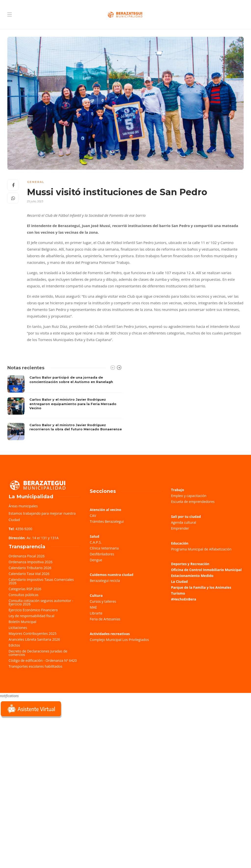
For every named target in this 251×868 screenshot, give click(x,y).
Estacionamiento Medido (192, 576)
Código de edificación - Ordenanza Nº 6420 (43, 660)
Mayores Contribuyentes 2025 (33, 633)
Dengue (96, 560)
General (36, 182)
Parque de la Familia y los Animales (201, 587)
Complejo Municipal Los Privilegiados (119, 640)
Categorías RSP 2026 (25, 589)
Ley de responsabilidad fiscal (31, 616)
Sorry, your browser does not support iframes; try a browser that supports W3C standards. (37, 754)
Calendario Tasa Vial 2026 (29, 574)
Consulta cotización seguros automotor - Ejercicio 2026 (41, 602)
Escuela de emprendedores (193, 502)
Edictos (14, 645)
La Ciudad (180, 581)
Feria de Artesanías (105, 619)
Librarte (96, 613)
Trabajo (178, 490)
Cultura (96, 595)
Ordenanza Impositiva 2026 (31, 562)
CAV (93, 516)
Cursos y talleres (103, 601)
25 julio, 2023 (35, 201)
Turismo (178, 593)
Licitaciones (18, 628)
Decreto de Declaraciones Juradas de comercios (38, 653)
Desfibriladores (102, 554)
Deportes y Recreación (190, 564)
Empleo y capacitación (189, 496)
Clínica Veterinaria (104, 548)
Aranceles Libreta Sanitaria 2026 (34, 639)
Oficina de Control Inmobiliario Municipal (206, 570)
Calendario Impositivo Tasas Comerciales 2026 (41, 581)
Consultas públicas (24, 595)
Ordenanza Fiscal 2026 (27, 556)
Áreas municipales (23, 506)
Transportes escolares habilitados (35, 666)
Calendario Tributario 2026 (30, 568)
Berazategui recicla (105, 581)
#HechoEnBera (184, 599)
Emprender (180, 528)
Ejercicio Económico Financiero (33, 610)
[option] (65, 408)
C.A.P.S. (96, 542)
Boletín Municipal (22, 622)
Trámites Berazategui (107, 521)
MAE (93, 607)
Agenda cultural (184, 522)
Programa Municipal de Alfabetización (201, 549)
